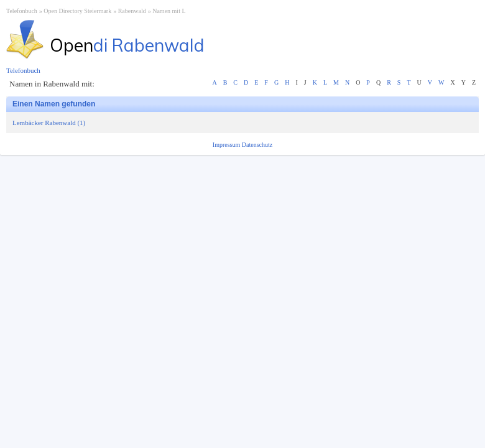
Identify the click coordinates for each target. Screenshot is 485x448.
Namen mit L (169, 11)
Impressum (227, 145)
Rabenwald (132, 11)
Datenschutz (257, 145)
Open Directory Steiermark (77, 11)
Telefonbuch (22, 11)
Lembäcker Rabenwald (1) (49, 123)
